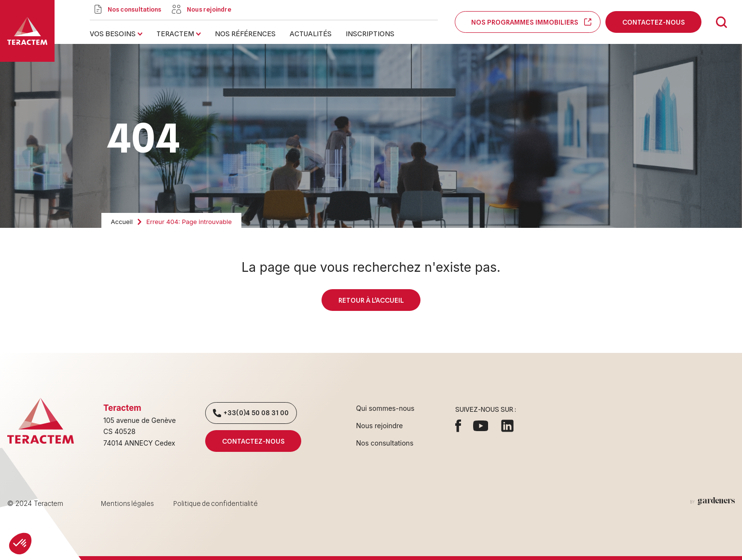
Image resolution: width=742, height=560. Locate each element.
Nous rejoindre (380, 426)
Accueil (122, 222)
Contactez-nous (653, 22)
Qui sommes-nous (385, 408)
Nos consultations (385, 443)
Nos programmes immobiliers (528, 22)
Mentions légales (127, 504)
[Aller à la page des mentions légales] (713, 501)
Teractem (175, 34)
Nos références (245, 34)
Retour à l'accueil (371, 300)
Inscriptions (370, 34)
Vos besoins (113, 34)
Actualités (311, 34)
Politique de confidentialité (216, 504)
